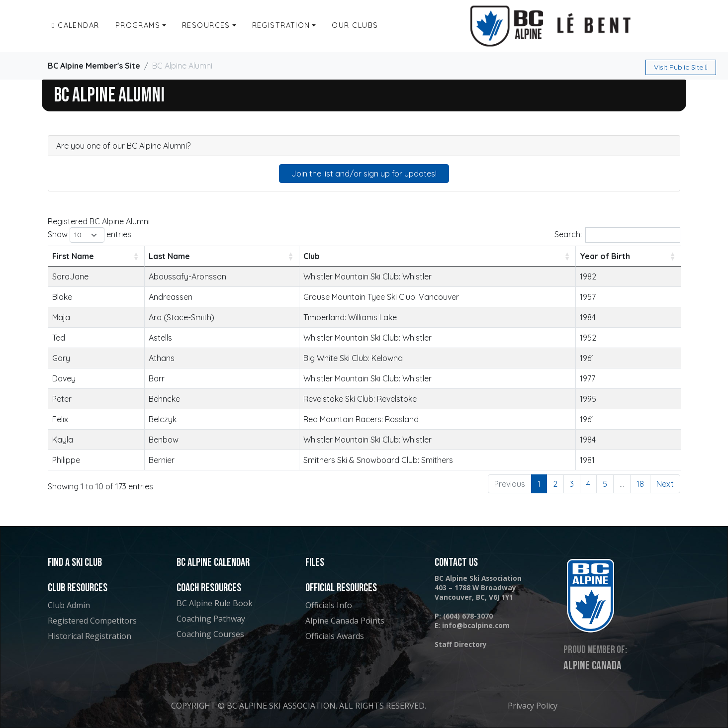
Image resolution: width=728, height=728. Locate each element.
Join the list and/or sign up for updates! (364, 174)
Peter (62, 399)
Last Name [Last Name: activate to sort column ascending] (169, 256)
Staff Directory (461, 644)
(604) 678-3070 (468, 616)
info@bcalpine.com (476, 625)
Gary (61, 358)
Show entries (90, 235)
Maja (61, 317)
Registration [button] (281, 25)
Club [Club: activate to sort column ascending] (312, 256)
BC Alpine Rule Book (215, 603)
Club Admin (69, 605)
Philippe (66, 460)
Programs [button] (138, 25)
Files (315, 563)
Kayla (63, 440)
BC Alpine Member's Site (94, 66)
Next (665, 484)
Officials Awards (335, 636)
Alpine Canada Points (345, 621)
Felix (60, 419)
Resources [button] (206, 25)
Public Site (681, 67)
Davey (64, 378)
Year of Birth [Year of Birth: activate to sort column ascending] (605, 256)
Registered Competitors (92, 621)
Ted (59, 338)
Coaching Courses (210, 634)
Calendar (76, 25)
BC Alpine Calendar (213, 563)
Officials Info (329, 605)
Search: (617, 235)
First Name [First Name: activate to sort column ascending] (73, 256)
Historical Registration (90, 636)
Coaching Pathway (211, 619)
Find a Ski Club (75, 563)
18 (640, 484)
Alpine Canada (592, 666)
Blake (62, 297)
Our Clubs (355, 25)
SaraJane (70, 276)
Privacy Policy (533, 706)
